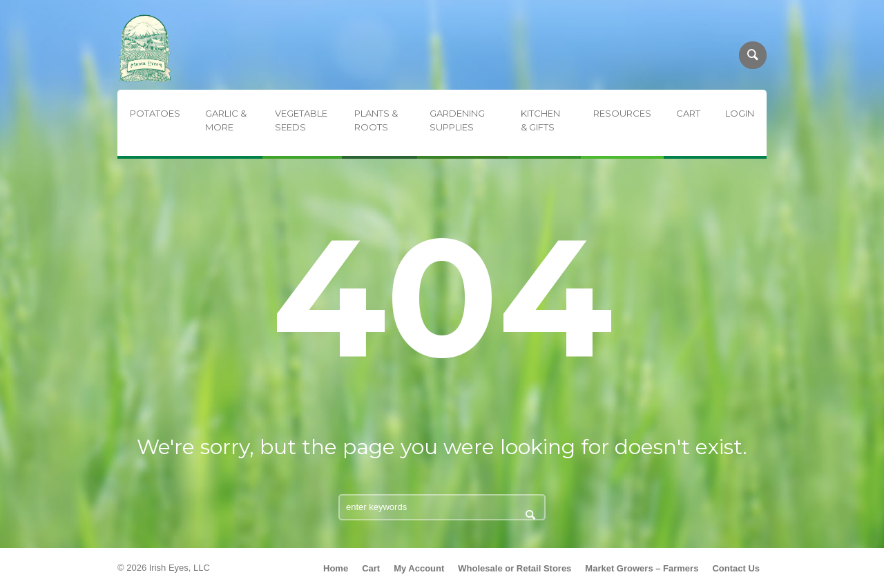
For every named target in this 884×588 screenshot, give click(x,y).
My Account (419, 568)
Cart (371, 568)
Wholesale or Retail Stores (515, 568)
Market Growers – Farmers (642, 568)
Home (336, 568)
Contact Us (736, 568)
